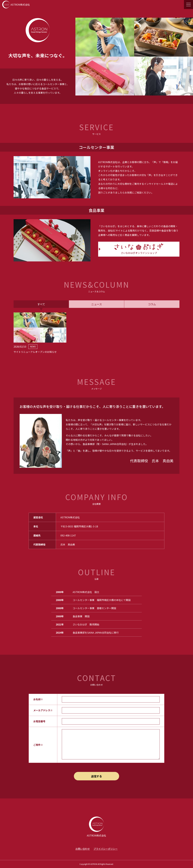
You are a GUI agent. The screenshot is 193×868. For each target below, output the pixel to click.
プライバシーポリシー (106, 849)
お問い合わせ (83, 849)
